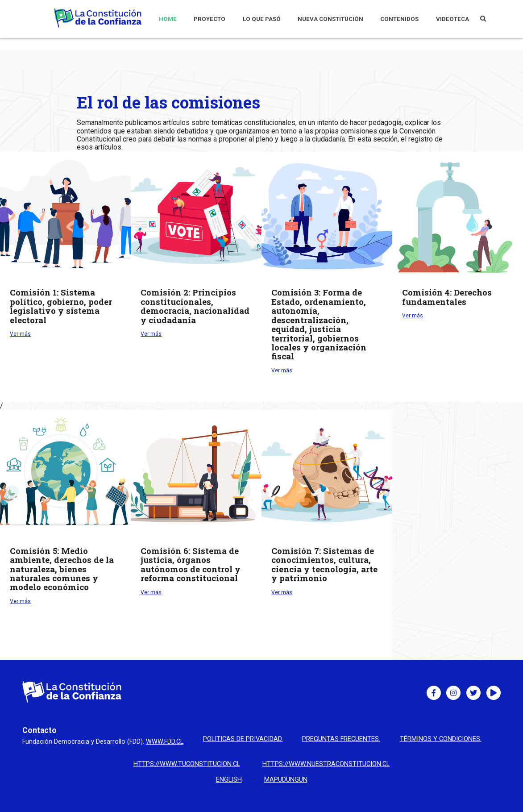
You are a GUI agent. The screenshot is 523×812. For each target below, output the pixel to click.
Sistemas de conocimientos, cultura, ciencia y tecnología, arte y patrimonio (324, 564)
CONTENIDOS (399, 19)
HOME (168, 19)
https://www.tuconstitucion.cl (187, 764)
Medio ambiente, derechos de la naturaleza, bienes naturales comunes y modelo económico (62, 569)
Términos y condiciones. (441, 739)
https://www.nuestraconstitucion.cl (326, 764)
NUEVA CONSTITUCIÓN (330, 19)
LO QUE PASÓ (262, 19)
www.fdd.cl (165, 742)
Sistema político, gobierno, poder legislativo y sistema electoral (61, 306)
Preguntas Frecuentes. (341, 739)
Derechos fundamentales (447, 297)
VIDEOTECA (452, 19)
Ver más (20, 334)
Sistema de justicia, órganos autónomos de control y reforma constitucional (191, 564)
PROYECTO (210, 19)
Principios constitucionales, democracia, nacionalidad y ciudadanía (195, 306)
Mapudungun (286, 780)
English (229, 780)
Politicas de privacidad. (243, 739)
